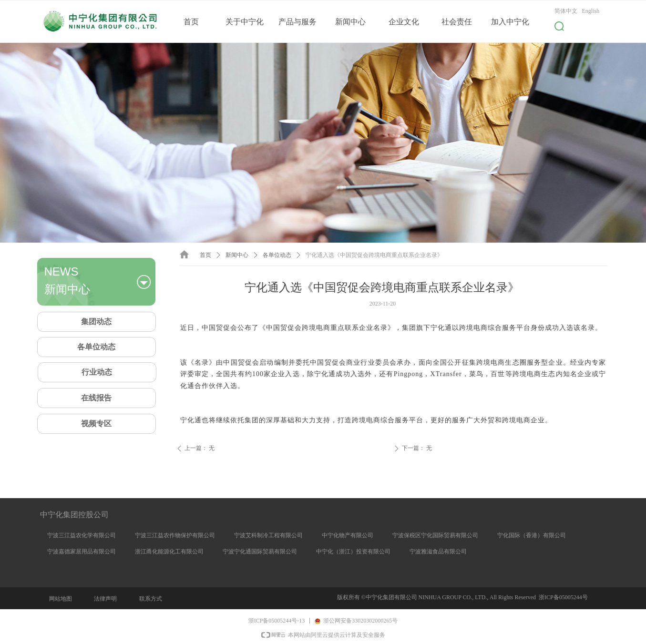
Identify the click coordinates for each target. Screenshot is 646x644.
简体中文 (566, 11)
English (591, 11)
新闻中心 (237, 255)
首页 (205, 255)
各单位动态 (277, 255)
